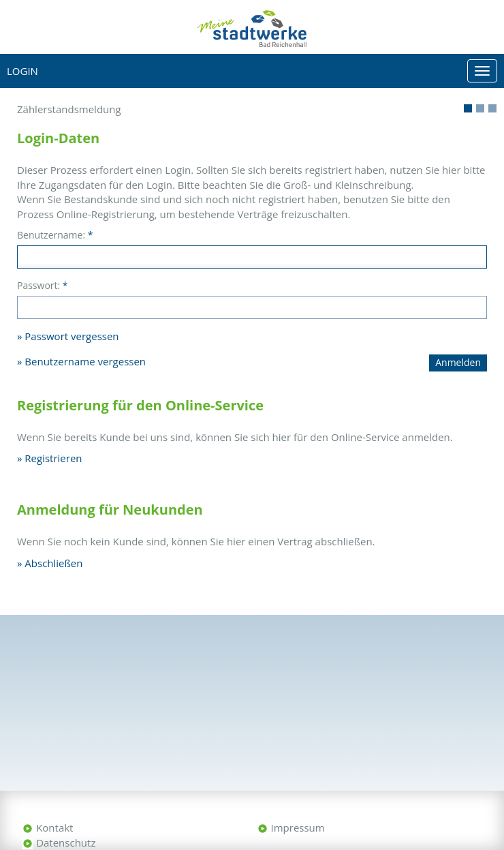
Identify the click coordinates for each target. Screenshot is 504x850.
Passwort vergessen (72, 336)
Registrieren (53, 458)
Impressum (298, 828)
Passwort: (43, 285)
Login (22, 71)
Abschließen (53, 563)
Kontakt (54, 828)
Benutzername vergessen (85, 361)
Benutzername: (55, 235)
